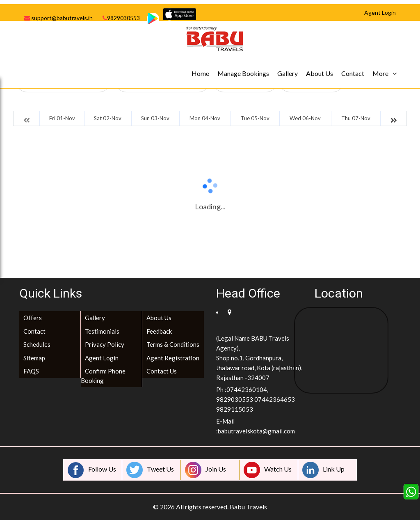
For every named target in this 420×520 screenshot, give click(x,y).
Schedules (37, 344)
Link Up (323, 470)
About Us (320, 73)
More (380, 73)
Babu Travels (248, 507)
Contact (353, 73)
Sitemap (34, 358)
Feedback (159, 331)
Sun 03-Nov (155, 118)
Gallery (288, 73)
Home (200, 73)
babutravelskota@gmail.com (256, 431)
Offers (33, 318)
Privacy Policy (105, 344)
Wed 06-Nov (305, 118)
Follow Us (92, 470)
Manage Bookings (243, 73)
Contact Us (162, 371)
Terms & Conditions (173, 344)
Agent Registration (173, 358)
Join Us (205, 470)
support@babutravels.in (58, 18)
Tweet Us (150, 470)
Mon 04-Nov (205, 118)
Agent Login (102, 358)
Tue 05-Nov (255, 118)
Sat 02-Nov (108, 118)
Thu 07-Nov (356, 118)
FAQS (31, 371)
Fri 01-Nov (62, 118)
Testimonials (102, 331)
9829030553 (121, 18)
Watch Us (268, 470)
